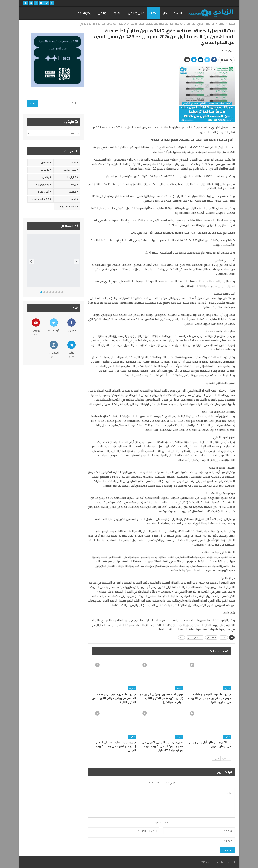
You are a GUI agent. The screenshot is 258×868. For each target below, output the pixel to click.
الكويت (153, 13)
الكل (166, 13)
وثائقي (102, 13)
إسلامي (72, 199)
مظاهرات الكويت (68, 206)
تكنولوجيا (117, 13)
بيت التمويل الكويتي (195, 637)
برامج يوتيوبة (85, 13)
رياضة (73, 184)
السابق (226, 758)
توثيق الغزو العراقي (40, 199)
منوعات (72, 192)
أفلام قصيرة (43, 192)
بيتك (182, 637)
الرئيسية (178, 13)
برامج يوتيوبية (43, 184)
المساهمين (212, 637)
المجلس (45, 162)
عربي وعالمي (136, 13)
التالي (216, 758)
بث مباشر (45, 170)
